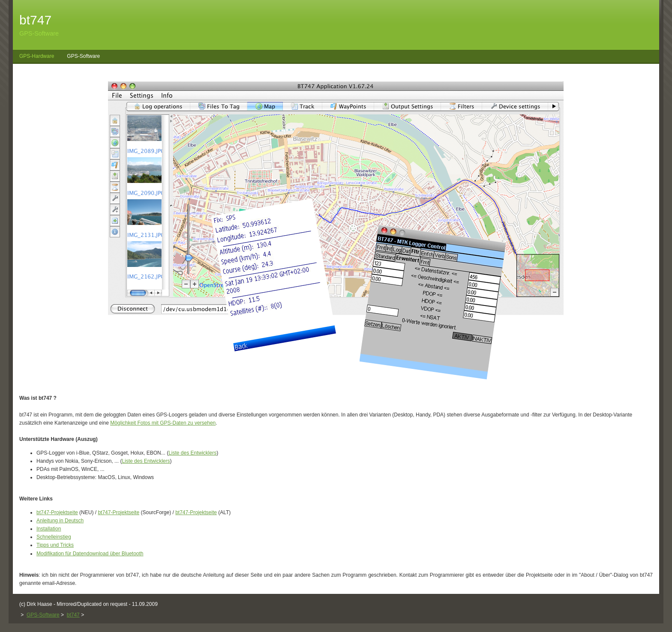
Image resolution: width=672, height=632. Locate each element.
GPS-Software (83, 56)
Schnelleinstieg (54, 537)
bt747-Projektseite (57, 512)
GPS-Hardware (37, 56)
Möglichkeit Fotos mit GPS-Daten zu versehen (163, 423)
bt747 (73, 615)
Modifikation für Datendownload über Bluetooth (90, 554)
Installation (49, 529)
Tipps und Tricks (55, 545)
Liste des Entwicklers (192, 453)
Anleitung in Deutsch (60, 521)
